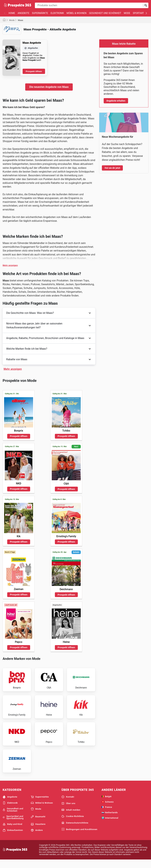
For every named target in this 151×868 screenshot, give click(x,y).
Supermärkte (40, 13)
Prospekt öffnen (34, 71)
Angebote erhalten (116, 101)
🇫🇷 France (107, 815)
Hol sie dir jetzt (112, 168)
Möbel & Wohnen (76, 13)
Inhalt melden (71, 817)
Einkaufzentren (13, 838)
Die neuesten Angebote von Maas (49, 87)
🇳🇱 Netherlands (110, 820)
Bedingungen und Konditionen (79, 837)
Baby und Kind (12, 832)
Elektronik (57, 13)
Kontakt (68, 805)
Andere (37, 838)
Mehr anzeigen (10, 265)
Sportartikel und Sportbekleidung (13, 825)
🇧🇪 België (107, 804)
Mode (127, 13)
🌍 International (110, 825)
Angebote (24, 13)
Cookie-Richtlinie (73, 824)
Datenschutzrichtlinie (75, 831)
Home (12, 13)
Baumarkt (38, 824)
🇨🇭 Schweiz (108, 809)
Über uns (68, 811)
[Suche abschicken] (146, 5)
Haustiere (38, 832)
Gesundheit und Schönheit (105, 13)
